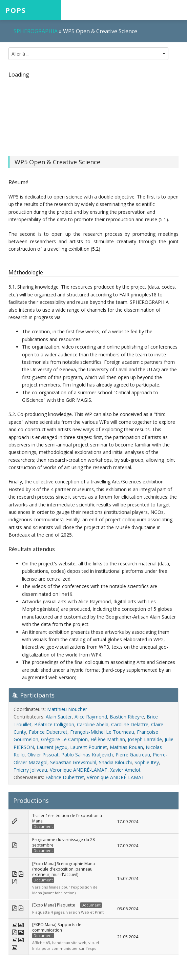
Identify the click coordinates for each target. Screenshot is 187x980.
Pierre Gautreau (133, 755)
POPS (16, 10)
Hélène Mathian (108, 739)
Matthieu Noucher (67, 709)
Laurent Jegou (52, 747)
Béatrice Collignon (54, 724)
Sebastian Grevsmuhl (73, 762)
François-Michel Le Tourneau (102, 732)
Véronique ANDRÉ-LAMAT (79, 770)
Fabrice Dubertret (48, 732)
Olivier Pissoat (43, 755)
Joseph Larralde (145, 739)
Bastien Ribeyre (127, 717)
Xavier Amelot (125, 770)
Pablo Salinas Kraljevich (87, 755)
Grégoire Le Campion (64, 739)
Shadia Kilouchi (115, 762)
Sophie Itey (147, 762)
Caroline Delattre (130, 724)
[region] (93, 113)
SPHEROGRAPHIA (36, 31)
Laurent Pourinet (89, 747)
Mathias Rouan (126, 747)
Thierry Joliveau (30, 770)
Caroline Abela (93, 724)
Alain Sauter (59, 717)
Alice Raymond (91, 717)
